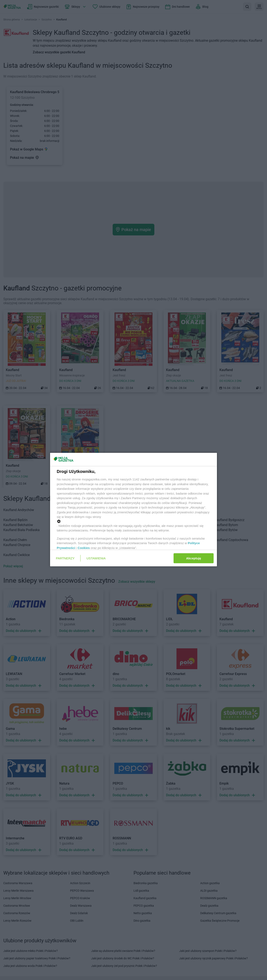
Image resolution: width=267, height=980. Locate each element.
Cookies (84, 548)
